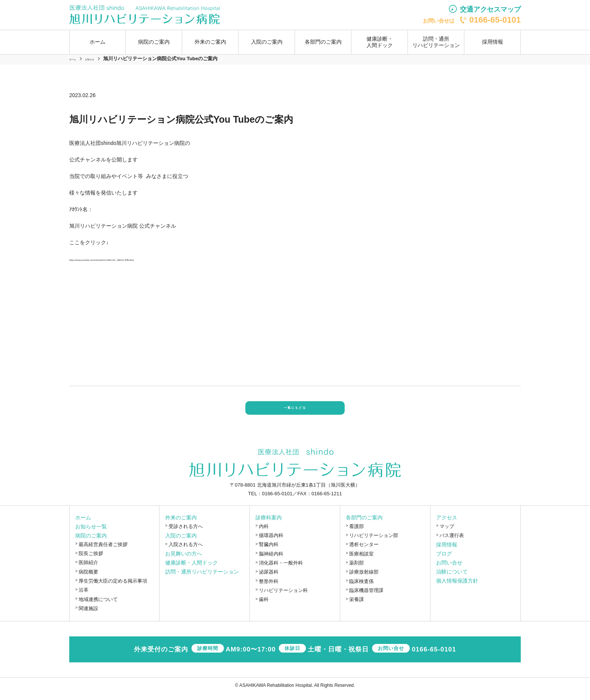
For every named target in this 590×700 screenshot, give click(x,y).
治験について (452, 579)
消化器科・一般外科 (281, 570)
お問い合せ (449, 570)
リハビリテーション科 (283, 597)
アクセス (447, 525)
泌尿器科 (269, 579)
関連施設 (88, 616)
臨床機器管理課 (366, 597)
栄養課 (357, 606)
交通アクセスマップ (490, 9)
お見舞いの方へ (184, 561)
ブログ (444, 561)
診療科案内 (269, 525)
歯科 (264, 606)
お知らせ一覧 (91, 534)
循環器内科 (271, 542)
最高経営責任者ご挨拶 (103, 552)
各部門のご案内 (364, 525)
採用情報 (493, 42)
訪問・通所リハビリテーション (436, 42)
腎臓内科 (269, 552)
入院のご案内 (181, 543)
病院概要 (88, 579)
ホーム (97, 42)
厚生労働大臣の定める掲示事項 (113, 588)
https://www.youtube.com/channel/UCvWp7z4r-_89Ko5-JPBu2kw (145, 259)
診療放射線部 (364, 579)
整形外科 (269, 588)
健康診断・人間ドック (380, 42)
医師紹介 (88, 570)
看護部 (357, 533)
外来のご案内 (181, 525)
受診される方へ (186, 533)
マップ (447, 533)
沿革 (84, 597)
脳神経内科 (271, 561)
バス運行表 (452, 542)
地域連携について (98, 606)
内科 (264, 533)
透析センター (364, 552)
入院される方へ (186, 552)
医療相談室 (361, 561)
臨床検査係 (361, 588)
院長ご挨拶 (91, 561)
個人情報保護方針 (457, 588)
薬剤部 (357, 570)
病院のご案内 (91, 543)
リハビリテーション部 (374, 542)
